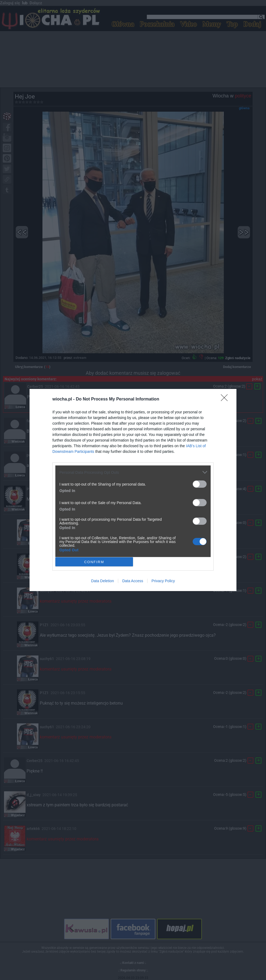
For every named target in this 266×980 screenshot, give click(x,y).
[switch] (200, 484)
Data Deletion (103, 581)
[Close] (226, 399)
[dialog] (133, 490)
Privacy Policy (163, 581)
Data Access (133, 581)
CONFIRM (94, 562)
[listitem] (133, 472)
